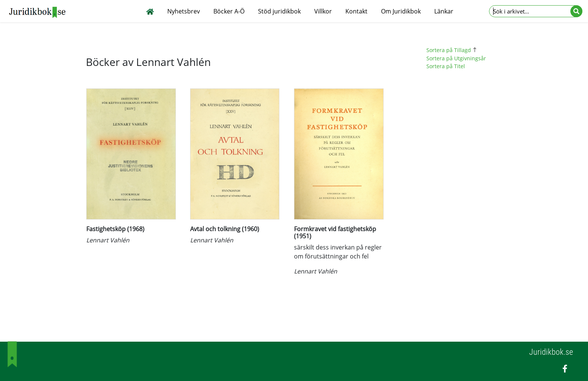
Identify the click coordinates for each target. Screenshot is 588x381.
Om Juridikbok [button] (401, 11)
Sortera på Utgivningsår (456, 58)
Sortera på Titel (446, 66)
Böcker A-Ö (229, 11)
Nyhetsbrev (184, 11)
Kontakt (356, 11)
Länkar (444, 11)
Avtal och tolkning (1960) (225, 229)
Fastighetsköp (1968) (115, 229)
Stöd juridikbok (279, 11)
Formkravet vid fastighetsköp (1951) (335, 232)
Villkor (323, 11)
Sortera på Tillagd (453, 50)
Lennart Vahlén (108, 240)
